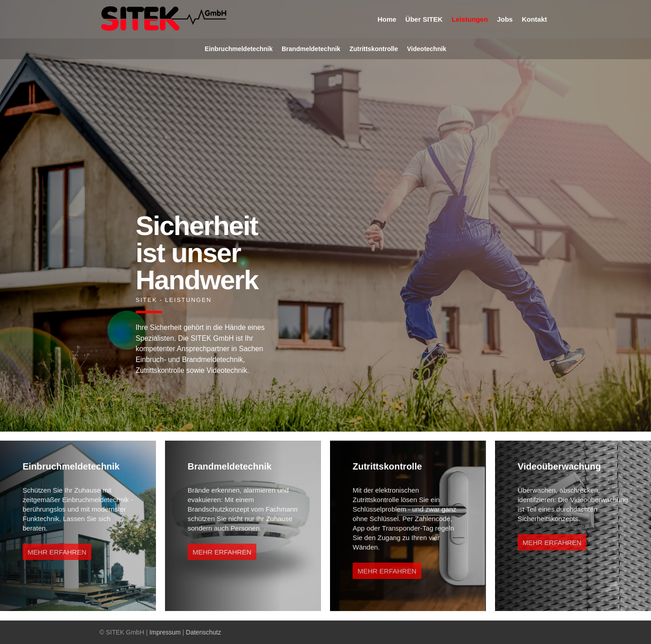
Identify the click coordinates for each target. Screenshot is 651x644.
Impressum (165, 632)
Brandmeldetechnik (311, 49)
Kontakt (534, 19)
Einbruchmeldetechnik (239, 49)
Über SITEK (424, 19)
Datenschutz (203, 632)
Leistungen (470, 19)
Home (387, 19)
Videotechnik (427, 49)
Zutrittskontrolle (374, 49)
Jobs (505, 19)
